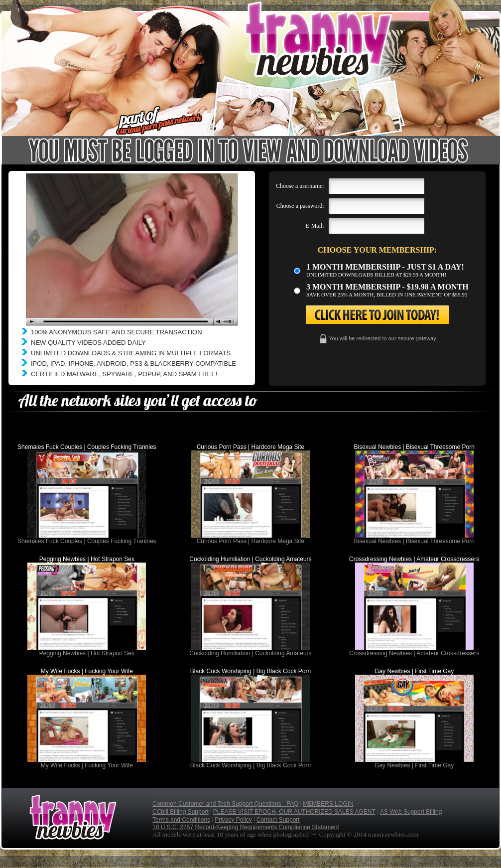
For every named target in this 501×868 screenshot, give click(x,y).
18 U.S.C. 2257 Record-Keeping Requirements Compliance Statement (246, 827)
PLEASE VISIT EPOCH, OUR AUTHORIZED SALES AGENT (294, 812)
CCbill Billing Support (181, 812)
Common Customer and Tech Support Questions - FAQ (225, 804)
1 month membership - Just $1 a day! (385, 267)
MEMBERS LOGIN (328, 804)
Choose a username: (300, 186)
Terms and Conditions (181, 820)
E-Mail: (314, 226)
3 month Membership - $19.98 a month (387, 287)
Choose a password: (300, 206)
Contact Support (278, 820)
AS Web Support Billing (411, 812)
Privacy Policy (233, 820)
